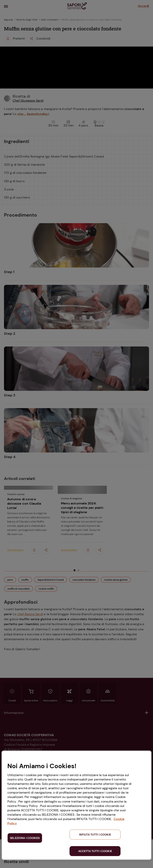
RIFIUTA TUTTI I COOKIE (95, 835)
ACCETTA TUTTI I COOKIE (95, 851)
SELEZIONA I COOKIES (25, 838)
